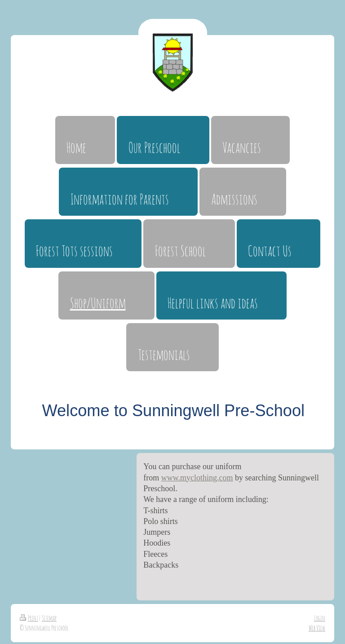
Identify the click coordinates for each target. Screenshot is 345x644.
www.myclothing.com (197, 478)
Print (29, 618)
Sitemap (49, 618)
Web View (317, 628)
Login (320, 618)
